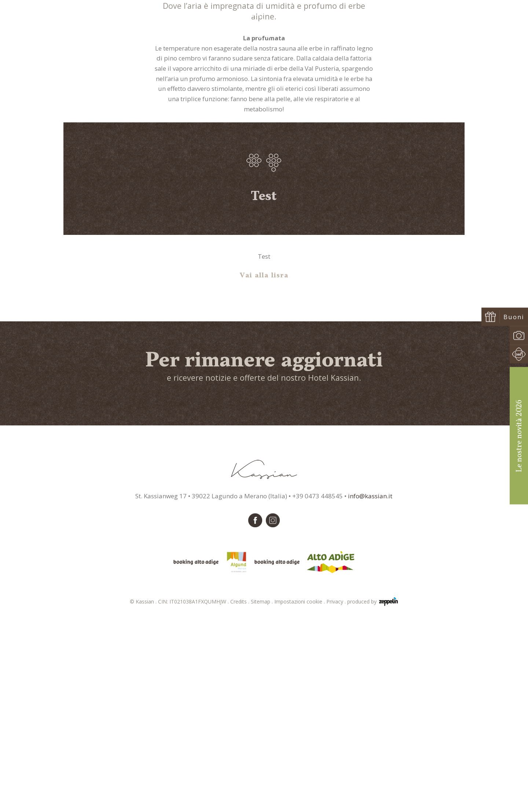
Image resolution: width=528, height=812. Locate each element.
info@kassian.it (370, 691)
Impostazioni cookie (300, 796)
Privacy (337, 796)
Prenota (485, 26)
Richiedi (444, 26)
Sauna (264, 159)
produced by (373, 797)
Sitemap (263, 796)
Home (245, 159)
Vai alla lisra (264, 470)
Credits (241, 796)
